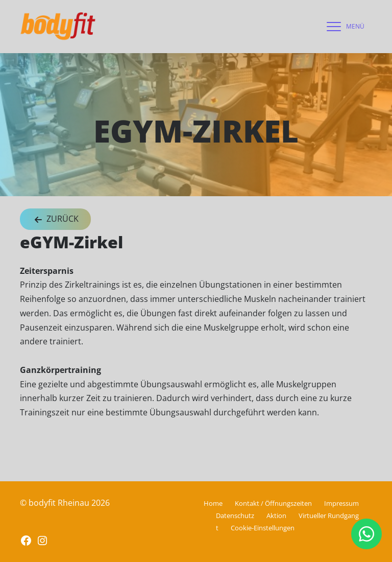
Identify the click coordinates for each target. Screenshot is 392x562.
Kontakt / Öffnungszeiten (273, 503)
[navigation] (343, 27)
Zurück (55, 219)
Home (213, 503)
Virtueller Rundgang (329, 516)
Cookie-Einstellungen (263, 528)
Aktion (276, 516)
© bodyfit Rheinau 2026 (65, 503)
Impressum (341, 503)
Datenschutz (235, 516)
